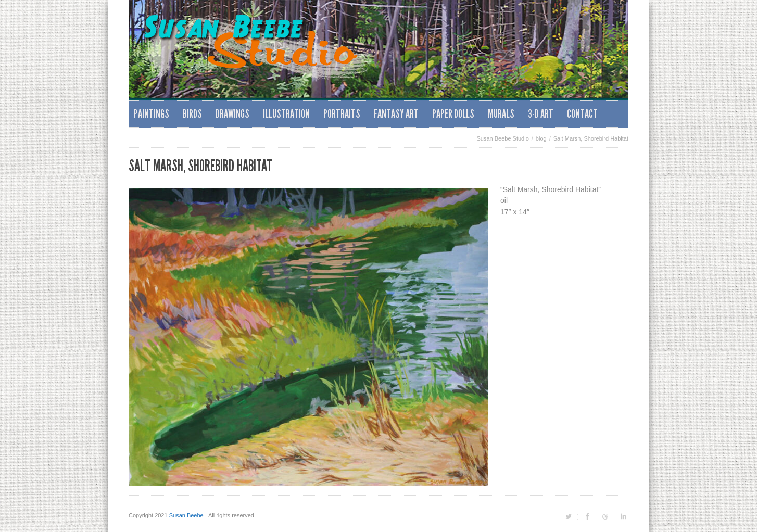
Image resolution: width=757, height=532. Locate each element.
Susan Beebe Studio (502, 138)
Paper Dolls (453, 114)
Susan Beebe (186, 515)
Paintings (152, 114)
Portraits (342, 114)
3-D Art (541, 114)
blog (541, 138)
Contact (582, 114)
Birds (192, 114)
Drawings (232, 114)
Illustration (286, 114)
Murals (501, 114)
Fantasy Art (396, 114)
